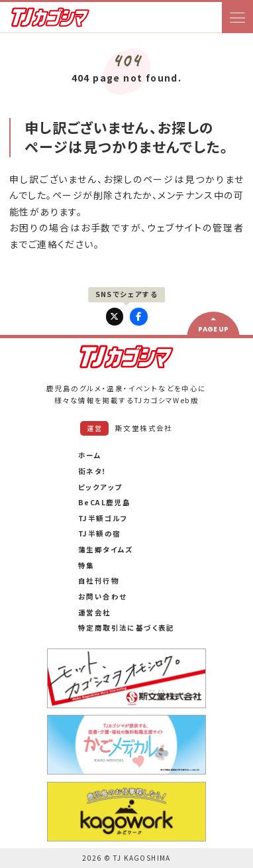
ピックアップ (100, 487)
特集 (86, 565)
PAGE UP (213, 329)
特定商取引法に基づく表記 (126, 628)
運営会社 (95, 612)
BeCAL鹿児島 (104, 502)
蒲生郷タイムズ (106, 549)
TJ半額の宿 (99, 533)
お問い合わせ (102, 596)
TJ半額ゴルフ (103, 518)
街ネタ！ (93, 471)
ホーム (90, 455)
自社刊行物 (99, 581)
